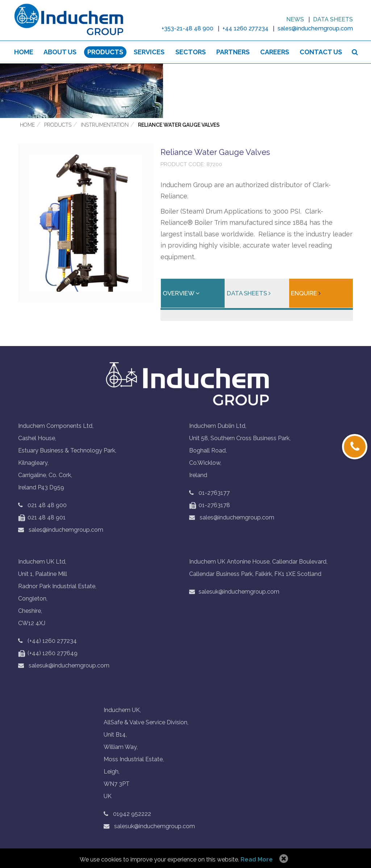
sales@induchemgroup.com (61, 530)
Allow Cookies (283, 859)
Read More (257, 859)
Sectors (191, 52)
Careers (275, 52)
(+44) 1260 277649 (48, 654)
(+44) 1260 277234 (52, 641)
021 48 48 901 (42, 518)
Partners (233, 52)
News (295, 19)
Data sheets (333, 19)
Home (24, 52)
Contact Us (321, 52)
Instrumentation (105, 125)
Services (149, 52)
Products (105, 52)
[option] (185, 91)
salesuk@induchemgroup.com (64, 666)
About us (60, 52)
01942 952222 (132, 814)
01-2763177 (214, 493)
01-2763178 (210, 505)
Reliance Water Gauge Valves (179, 125)
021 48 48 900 (47, 505)
